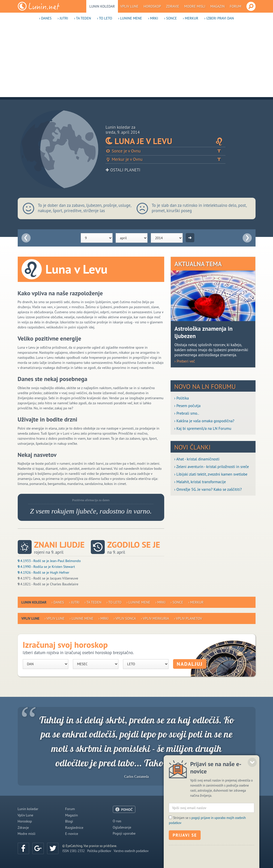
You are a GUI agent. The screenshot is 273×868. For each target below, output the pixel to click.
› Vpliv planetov (188, 618)
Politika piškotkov (99, 851)
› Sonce (171, 18)
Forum (235, 6)
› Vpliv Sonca (125, 618)
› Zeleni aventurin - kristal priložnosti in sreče (212, 466)
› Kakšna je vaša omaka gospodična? (204, 421)
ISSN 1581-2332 (73, 851)
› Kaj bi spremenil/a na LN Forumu (203, 428)
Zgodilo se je (134, 545)
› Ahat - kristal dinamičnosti (197, 459)
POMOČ (127, 810)
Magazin (218, 6)
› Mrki (153, 18)
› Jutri (63, 18)
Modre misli (195, 6)
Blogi (69, 821)
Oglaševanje (122, 827)
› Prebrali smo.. (187, 413)
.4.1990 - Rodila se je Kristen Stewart (46, 567)
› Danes (45, 18)
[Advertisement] (136, 62)
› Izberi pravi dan (219, 18)
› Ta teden (83, 18)
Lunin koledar (102, 6)
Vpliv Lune (130, 6)
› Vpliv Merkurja (155, 618)
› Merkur (191, 18)
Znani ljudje (59, 545)
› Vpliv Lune (55, 618)
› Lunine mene (130, 18)
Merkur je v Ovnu (165, 159)
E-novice (72, 834)
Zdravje (173, 6)
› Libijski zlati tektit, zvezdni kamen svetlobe (211, 474)
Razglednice (74, 828)
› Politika (182, 398)
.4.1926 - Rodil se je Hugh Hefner (44, 572)
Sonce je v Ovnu (165, 151)
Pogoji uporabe (124, 833)
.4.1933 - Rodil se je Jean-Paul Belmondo (49, 561)
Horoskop (152, 6)
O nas (117, 821)
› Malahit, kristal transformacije (200, 482)
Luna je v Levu (165, 141)
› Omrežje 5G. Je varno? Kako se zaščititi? (208, 489)
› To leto (105, 18)
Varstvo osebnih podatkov (131, 851)
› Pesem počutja (187, 406)
